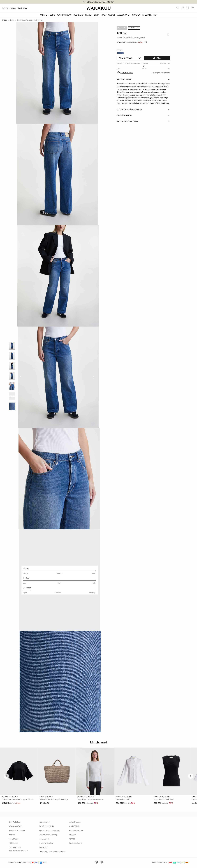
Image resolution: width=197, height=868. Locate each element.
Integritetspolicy (46, 843)
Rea (155, 15)
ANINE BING (74, 826)
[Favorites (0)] (188, 8)
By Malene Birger (76, 831)
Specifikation (143, 115)
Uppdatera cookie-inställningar (52, 852)
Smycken (136, 15)
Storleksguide (165, 64)
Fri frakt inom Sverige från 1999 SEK (99, 2)
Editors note (143, 80)
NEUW (122, 33)
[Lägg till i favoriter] (168, 34)
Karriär (12, 835)
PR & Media (14, 839)
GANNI (72, 839)
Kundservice (22, 8)
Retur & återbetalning (48, 835)
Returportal (44, 839)
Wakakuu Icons (64, 15)
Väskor (112, 15)
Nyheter (44, 15)
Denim (97, 15)
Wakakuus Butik (16, 826)
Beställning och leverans (49, 831)
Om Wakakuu (15, 822)
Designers (78, 15)
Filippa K (73, 835)
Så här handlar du (46, 826)
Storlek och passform (143, 109)
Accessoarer (124, 15)
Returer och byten (143, 122)
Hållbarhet (13, 843)
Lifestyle (147, 15)
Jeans (12, 20)
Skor (104, 15)
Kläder (89, 15)
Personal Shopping (17, 831)
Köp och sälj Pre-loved (18, 851)
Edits (53, 15)
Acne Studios (75, 822)
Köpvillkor (43, 847)
